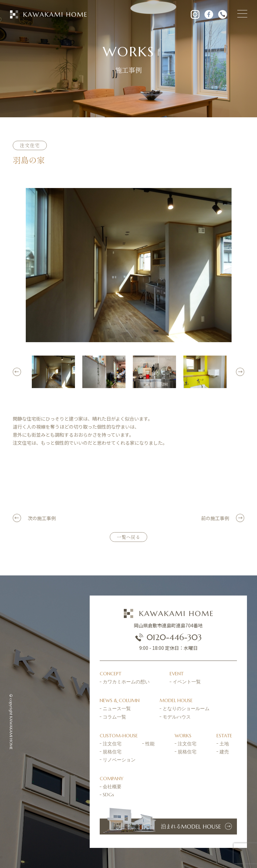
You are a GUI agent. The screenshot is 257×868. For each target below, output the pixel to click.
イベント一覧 (187, 682)
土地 (224, 744)
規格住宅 (112, 752)
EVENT (177, 674)
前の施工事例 (215, 518)
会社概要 (112, 787)
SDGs (108, 795)
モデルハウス (177, 717)
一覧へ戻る (128, 537)
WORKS (183, 736)
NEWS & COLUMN (120, 700)
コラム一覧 (114, 717)
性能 (150, 744)
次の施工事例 (42, 518)
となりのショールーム (186, 708)
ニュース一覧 (117, 708)
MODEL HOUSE (176, 700)
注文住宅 (112, 744)
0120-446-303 (168, 637)
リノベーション (119, 760)
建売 (224, 752)
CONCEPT (111, 674)
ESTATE (224, 736)
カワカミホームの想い (126, 682)
